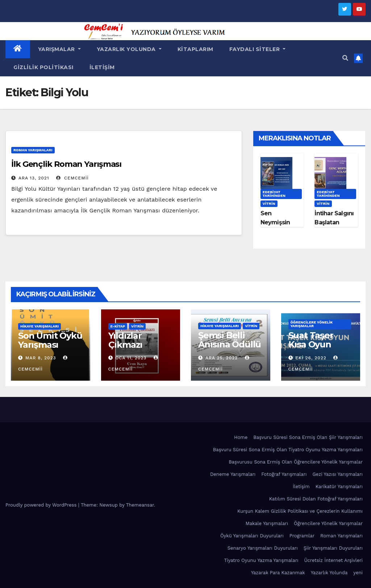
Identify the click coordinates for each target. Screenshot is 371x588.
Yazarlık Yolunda (129, 49)
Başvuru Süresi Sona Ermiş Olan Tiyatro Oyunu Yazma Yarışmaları (288, 450)
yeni (358, 573)
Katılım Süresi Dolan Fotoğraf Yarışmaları (316, 499)
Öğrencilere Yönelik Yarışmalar (312, 324)
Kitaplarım (195, 49)
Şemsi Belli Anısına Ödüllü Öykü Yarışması (230, 349)
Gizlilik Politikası (43, 67)
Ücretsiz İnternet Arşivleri (333, 560)
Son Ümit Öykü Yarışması (50, 340)
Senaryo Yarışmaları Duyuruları (263, 548)
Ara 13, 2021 (34, 178)
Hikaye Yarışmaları (39, 326)
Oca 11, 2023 (131, 358)
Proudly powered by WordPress (42, 505)
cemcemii (72, 178)
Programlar (302, 536)
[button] (345, 58)
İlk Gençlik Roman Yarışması (66, 164)
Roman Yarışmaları (33, 150)
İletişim (102, 67)
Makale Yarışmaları (267, 523)
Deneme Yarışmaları (233, 474)
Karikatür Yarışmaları (339, 487)
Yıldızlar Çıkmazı (126, 340)
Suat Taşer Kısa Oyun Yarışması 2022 (320, 344)
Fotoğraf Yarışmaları (284, 474)
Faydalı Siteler (258, 49)
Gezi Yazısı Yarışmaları (337, 474)
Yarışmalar (59, 49)
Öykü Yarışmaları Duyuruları (252, 536)
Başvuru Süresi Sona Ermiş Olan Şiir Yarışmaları (308, 437)
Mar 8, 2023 (41, 358)
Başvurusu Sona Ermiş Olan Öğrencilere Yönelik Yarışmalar (296, 462)
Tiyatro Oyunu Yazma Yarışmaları (261, 560)
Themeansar (140, 505)
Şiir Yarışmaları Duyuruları (333, 548)
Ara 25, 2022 (222, 358)
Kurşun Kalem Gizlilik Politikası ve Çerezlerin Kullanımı (300, 511)
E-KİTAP (118, 326)
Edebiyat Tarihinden (274, 194)
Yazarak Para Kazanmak (278, 573)
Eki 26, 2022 (311, 358)
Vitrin (269, 204)
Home (241, 437)
